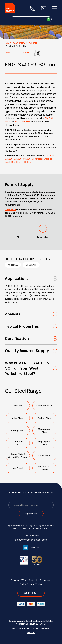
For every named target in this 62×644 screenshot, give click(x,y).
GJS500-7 (15, 162)
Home (8, 43)
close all (31, 265)
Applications (17, 278)
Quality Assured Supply (27, 351)
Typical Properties (22, 326)
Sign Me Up (31, 513)
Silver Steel (44, 456)
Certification (17, 338)
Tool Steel (18, 406)
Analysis (13, 314)
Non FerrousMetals (44, 468)
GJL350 (27, 159)
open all (13, 265)
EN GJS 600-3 (23, 122)
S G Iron (33, 43)
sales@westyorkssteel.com (31, 540)
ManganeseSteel (44, 430)
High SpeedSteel (44, 443)
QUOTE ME (31, 593)
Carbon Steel (44, 418)
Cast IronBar (18, 443)
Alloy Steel (18, 418)
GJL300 (18, 159)
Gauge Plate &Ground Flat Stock (18, 455)
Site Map (31, 633)
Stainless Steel (44, 406)
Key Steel (18, 468)
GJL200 (49, 156)
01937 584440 (31, 535)
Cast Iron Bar (20, 43)
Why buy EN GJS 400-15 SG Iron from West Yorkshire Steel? (27, 368)
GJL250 (9, 159)
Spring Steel (18, 431)
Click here (10, 210)
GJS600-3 (26, 162)
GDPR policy (43, 528)
